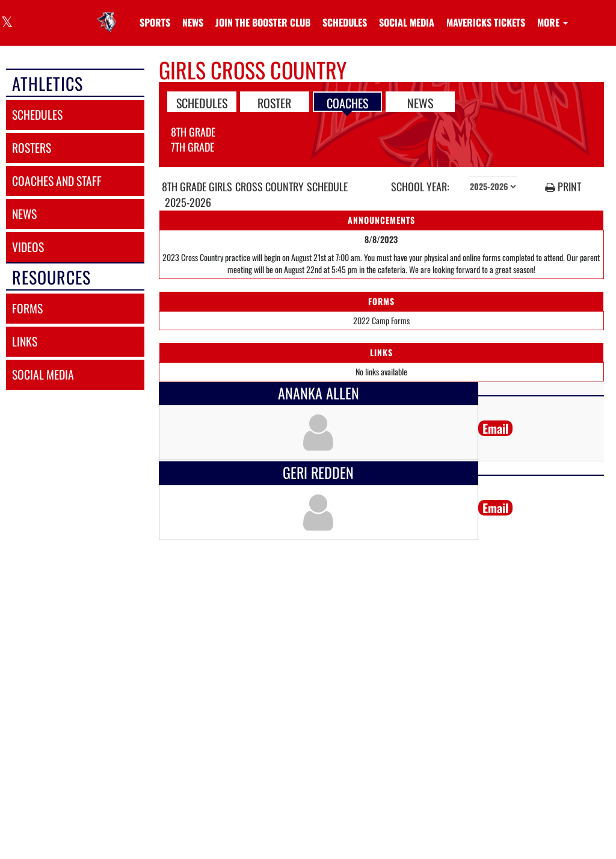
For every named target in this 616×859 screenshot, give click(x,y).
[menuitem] (193, 22)
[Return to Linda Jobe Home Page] (109, 15)
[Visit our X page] (6, 23)
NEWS (420, 102)
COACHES (347, 102)
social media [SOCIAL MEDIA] (43, 374)
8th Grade (193, 132)
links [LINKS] (25, 341)
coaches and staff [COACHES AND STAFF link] (57, 181)
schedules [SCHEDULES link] (37, 115)
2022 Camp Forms (381, 320)
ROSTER (274, 102)
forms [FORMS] (27, 308)
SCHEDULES (202, 102)
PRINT (563, 187)
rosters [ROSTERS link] (32, 148)
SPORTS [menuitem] (155, 22)
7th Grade (192, 147)
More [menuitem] (553, 22)
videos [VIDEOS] (28, 247)
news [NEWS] (24, 214)
